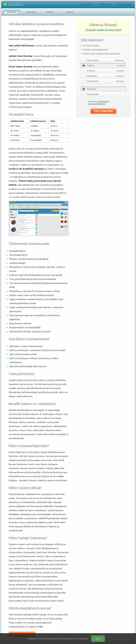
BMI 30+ (50, 12)
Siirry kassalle (103, 111)
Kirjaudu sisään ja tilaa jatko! (103, 30)
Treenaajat (31, 12)
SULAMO (13, 5)
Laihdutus (11, 12)
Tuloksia (70, 12)
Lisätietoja (83, 639)
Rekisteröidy (105, 5)
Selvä (98, 639)
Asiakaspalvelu (87, 5)
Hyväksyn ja (99, 103)
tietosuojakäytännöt (97, 104)
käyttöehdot (102, 101)
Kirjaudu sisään (124, 5)
